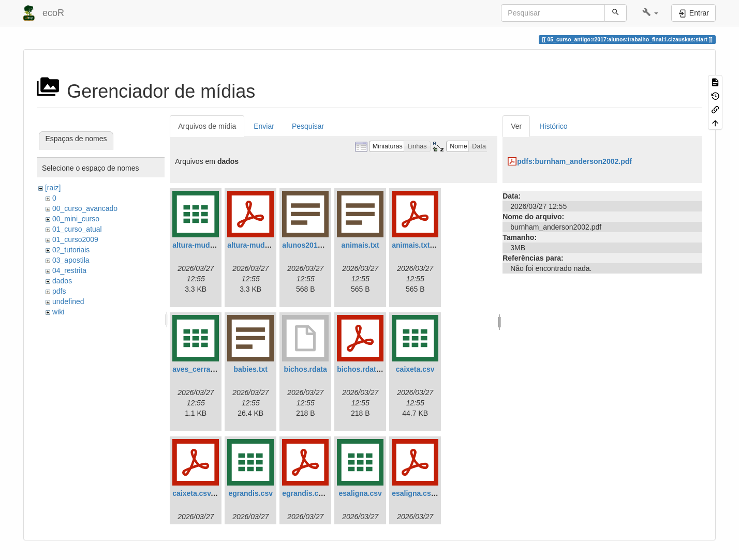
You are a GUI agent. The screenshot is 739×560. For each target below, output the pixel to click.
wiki (58, 312)
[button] (650, 13)
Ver (516, 126)
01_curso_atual (77, 229)
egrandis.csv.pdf (311, 493)
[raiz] (53, 188)
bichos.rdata (306, 369)
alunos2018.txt (307, 245)
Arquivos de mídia (207, 126)
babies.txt (251, 369)
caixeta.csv (415, 369)
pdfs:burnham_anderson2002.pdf (574, 161)
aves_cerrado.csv (203, 369)
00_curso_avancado (85, 208)
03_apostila (71, 260)
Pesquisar (308, 126)
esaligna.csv (360, 493)
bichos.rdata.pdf (365, 369)
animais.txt (360, 245)
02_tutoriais (71, 250)
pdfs (59, 291)
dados (62, 281)
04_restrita (69, 270)
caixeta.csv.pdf (198, 493)
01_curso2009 (75, 239)
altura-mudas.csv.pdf (263, 245)
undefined (68, 301)
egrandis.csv (250, 493)
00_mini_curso (76, 219)
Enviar (264, 126)
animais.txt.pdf (417, 245)
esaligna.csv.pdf (420, 493)
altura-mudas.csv (202, 245)
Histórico (553, 126)
